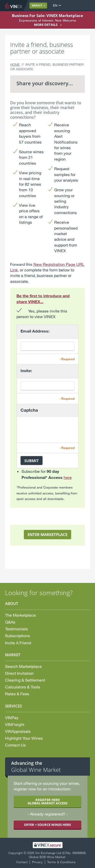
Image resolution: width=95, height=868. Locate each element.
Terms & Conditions (61, 862)
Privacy (37, 862)
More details (46, 25)
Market (37, 5)
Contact (22, 862)
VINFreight (15, 724)
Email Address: (35, 331)
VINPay (12, 717)
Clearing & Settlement (25, 680)
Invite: (26, 370)
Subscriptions (17, 636)
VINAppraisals (18, 731)
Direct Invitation (19, 673)
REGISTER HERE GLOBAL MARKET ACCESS (48, 801)
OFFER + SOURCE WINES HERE (48, 825)
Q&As (10, 622)
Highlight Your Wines (24, 738)
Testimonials (16, 629)
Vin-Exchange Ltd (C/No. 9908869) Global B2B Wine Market (57, 855)
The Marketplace (20, 615)
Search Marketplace (23, 666)
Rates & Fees (17, 694)
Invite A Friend (18, 643)
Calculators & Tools (23, 687)
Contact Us (15, 745)
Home (15, 64)
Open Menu (86, 6)
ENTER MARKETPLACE (48, 534)
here (68, 477)
